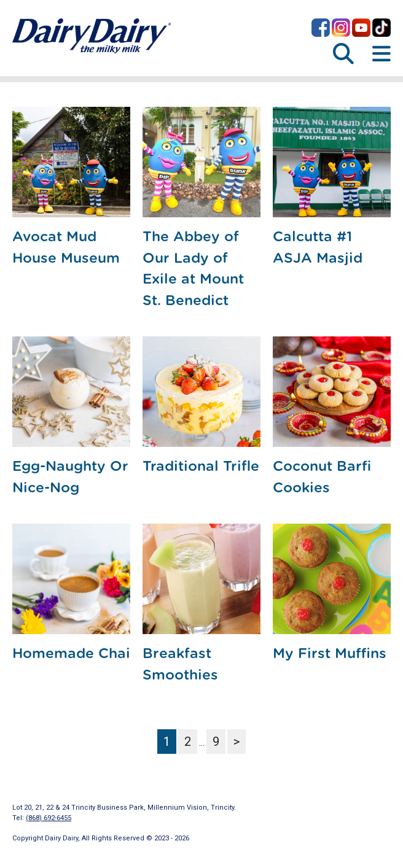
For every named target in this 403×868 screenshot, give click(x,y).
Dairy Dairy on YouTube (361, 28)
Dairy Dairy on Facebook (321, 28)
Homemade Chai (71, 654)
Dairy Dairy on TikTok (381, 28)
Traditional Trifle (201, 467)
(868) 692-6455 (49, 818)
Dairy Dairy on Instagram (341, 28)
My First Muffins (330, 654)
